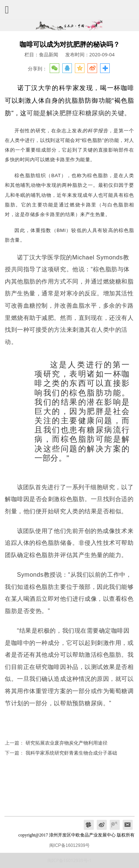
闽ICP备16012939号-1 (69, 860)
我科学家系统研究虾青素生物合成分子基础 (71, 753)
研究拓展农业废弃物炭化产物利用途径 (67, 743)
